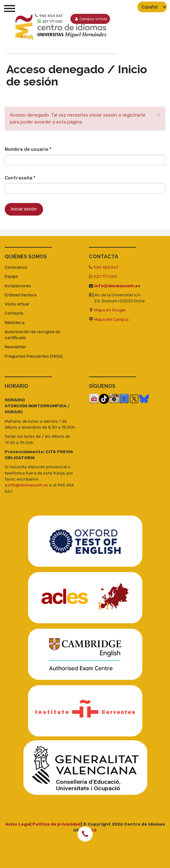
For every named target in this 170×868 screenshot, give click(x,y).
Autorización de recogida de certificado (33, 334)
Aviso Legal (18, 824)
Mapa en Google (110, 310)
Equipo (11, 276)
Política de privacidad (57, 824)
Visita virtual (17, 304)
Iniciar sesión (24, 209)
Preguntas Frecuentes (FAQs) (34, 356)
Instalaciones (18, 285)
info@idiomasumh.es (117, 285)
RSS (92, 830)
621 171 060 (105, 276)
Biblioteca (15, 322)
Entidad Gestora (21, 294)
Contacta (14, 313)
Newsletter (16, 347)
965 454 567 (106, 267)
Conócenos (16, 267)
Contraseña (20, 178)
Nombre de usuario (28, 149)
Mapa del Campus (112, 319)
